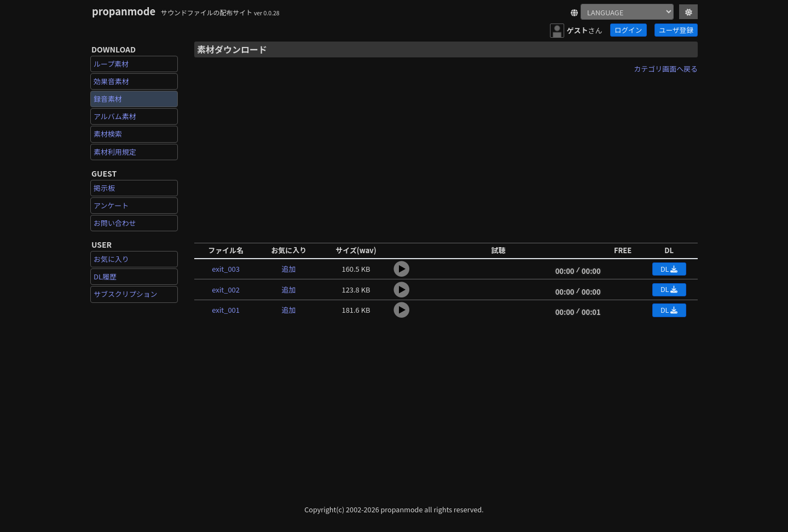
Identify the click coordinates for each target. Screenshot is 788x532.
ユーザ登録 (676, 30)
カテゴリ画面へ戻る (666, 69)
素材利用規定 (115, 152)
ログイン (628, 30)
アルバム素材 (115, 116)
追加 (289, 269)
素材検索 (108, 134)
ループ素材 (111, 64)
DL (669, 269)
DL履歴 (105, 276)
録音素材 (108, 99)
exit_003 (226, 269)
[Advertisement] (446, 155)
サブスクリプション (126, 294)
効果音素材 (111, 81)
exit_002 (226, 290)
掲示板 (104, 188)
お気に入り (111, 259)
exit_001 (226, 310)
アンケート (111, 205)
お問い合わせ (115, 223)
